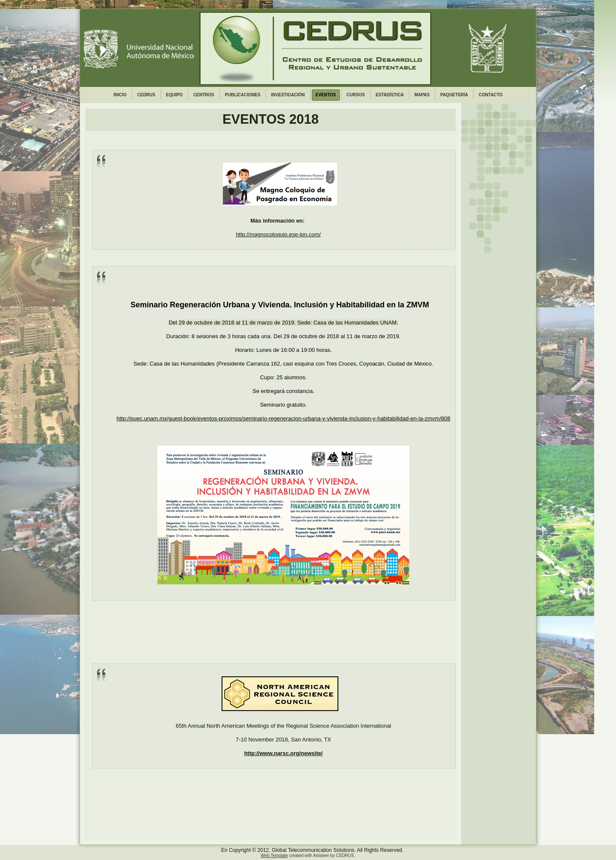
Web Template (275, 856)
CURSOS (356, 95)
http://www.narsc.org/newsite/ (284, 753)
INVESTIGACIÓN (288, 95)
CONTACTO (491, 95)
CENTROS (204, 95)
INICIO (120, 95)
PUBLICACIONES (243, 95)
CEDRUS (146, 95)
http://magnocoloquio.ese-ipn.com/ (278, 234)
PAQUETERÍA (454, 95)
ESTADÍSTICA (390, 95)
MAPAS (422, 95)
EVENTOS (326, 95)
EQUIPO (174, 95)
